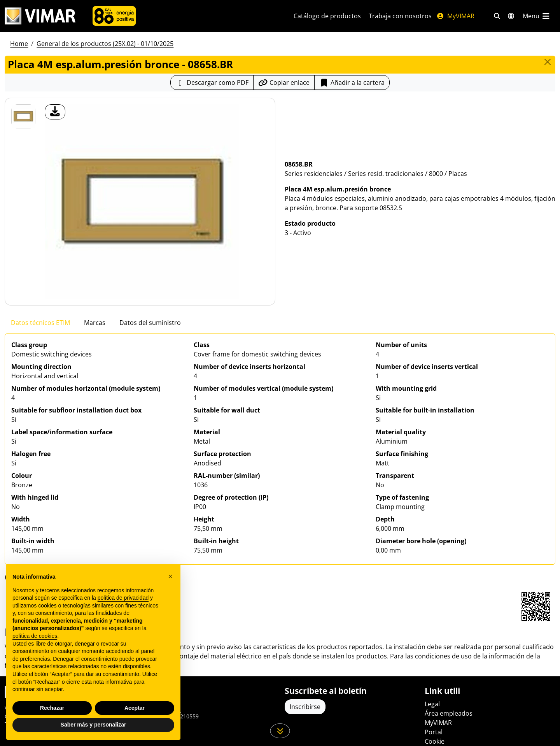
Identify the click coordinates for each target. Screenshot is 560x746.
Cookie (435, 741)
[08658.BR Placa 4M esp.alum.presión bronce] (23, 116)
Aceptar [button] (135, 708)
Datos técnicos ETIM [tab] (40, 323)
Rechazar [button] (52, 708)
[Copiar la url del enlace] (284, 82)
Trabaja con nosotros (400, 16)
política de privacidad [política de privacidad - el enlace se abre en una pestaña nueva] (123, 598)
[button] (170, 576)
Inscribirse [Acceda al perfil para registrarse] (305, 707)
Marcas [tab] (95, 323)
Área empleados (449, 713)
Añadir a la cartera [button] (352, 82)
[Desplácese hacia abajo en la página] (280, 731)
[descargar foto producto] (55, 112)
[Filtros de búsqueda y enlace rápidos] (497, 16)
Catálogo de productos (327, 16)
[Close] (548, 62)
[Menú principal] (537, 16)
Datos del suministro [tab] (150, 323)
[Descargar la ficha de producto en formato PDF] (212, 82)
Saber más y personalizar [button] (94, 725)
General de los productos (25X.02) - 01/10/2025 (105, 44)
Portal (434, 732)
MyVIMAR (455, 16)
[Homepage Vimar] (40, 16)
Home (19, 44)
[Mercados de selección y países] (511, 16)
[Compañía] (114, 16)
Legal (432, 704)
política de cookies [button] (35, 636)
